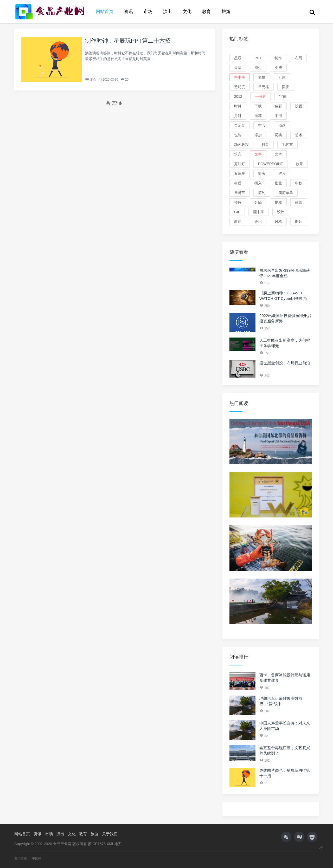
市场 (148, 12)
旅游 (226, 12)
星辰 (238, 58)
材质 (238, 183)
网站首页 (105, 12)
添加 (258, 135)
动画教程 (241, 145)
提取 (278, 202)
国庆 (286, 87)
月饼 (238, 116)
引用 (282, 77)
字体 (283, 96)
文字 (258, 154)
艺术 (299, 135)
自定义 (240, 125)
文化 (187, 12)
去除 (238, 68)
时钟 (238, 106)
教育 (207, 12)
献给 (299, 202)
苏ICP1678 (97, 844)
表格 (262, 77)
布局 (298, 58)
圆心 (258, 68)
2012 (238, 96)
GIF (237, 212)
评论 (93, 80)
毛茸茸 (287, 145)
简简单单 (286, 193)
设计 (281, 212)
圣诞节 (240, 193)
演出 (168, 12)
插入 (258, 183)
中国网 (37, 858)
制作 (278, 58)
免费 (278, 68)
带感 (238, 202)
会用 (258, 222)
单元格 (264, 87)
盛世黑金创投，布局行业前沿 (285, 363)
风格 (278, 222)
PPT (258, 58)
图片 (299, 222)
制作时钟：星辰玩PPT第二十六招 (128, 41)
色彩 (278, 106)
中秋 (299, 183)
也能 (238, 135)
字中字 (240, 77)
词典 (278, 135)
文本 (278, 154)
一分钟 (261, 96)
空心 (262, 125)
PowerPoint (271, 164)
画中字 (259, 212)
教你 (238, 222)
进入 (282, 173)
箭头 (262, 173)
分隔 (258, 202)
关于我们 (110, 834)
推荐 (258, 116)
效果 (299, 164)
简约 (262, 193)
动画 (282, 125)
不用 (278, 116)
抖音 (265, 145)
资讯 (129, 12)
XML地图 (114, 844)
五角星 (240, 173)
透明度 (240, 87)
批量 (278, 183)
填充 (238, 154)
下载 (258, 106)
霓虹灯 (240, 164)
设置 (299, 106)
